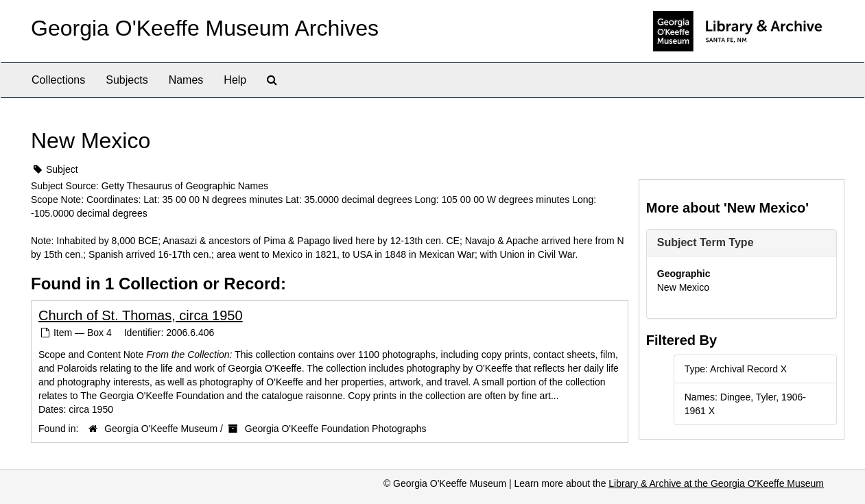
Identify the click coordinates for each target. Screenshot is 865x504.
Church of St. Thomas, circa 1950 (141, 315)
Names (186, 80)
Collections (58, 80)
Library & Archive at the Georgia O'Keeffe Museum (716, 483)
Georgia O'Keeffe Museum (161, 429)
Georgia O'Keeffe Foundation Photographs (336, 429)
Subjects (127, 80)
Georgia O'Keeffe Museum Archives (205, 28)
